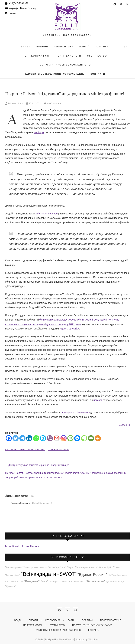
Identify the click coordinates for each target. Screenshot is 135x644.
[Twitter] (16, 438)
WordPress (94, 639)
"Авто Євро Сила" (57, 567)
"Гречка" (117, 567)
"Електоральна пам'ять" (35, 567)
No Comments (54, 103)
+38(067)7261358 (17, 3)
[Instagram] (64, 438)
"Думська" (10, 586)
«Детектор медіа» (70, 328)
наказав (98, 400)
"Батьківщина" (95, 581)
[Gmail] (57, 438)
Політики (102, 47)
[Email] (91, 438)
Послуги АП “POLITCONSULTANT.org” (65, 65)
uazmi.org (124, 425)
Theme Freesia (66, 639)
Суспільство (97, 56)
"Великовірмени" (14, 567)
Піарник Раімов (58, 449)
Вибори (42, 47)
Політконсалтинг (36, 56)
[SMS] (70, 438)
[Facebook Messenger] (77, 438)
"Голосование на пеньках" (72, 582)
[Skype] (43, 438)
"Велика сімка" (13, 575)
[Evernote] (84, 438)
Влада (26, 47)
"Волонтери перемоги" (86, 567)
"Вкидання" (31, 581)
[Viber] (50, 438)
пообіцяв (39, 132)
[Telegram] (22, 438)
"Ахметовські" (17, 582)
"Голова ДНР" (105, 567)
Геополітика (64, 47)
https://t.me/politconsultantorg (22, 546)
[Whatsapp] (36, 438)
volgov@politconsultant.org (21, 8)
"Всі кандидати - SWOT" (49, 574)
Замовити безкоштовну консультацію (55, 74)
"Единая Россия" (92, 574)
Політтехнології (68, 56)
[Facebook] (9, 438)
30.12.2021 (34, 103)
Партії (84, 47)
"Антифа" (54, 582)
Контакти (98, 74)
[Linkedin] (29, 438)
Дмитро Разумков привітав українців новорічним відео (37, 465)
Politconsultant (14, 103)
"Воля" (44, 581)
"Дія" (110, 575)
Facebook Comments (20, 503)
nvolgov (11, 13)
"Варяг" (71, 567)
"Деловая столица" (115, 582)
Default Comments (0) (42, 503)
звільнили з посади (47, 213)
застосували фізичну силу (75, 412)
